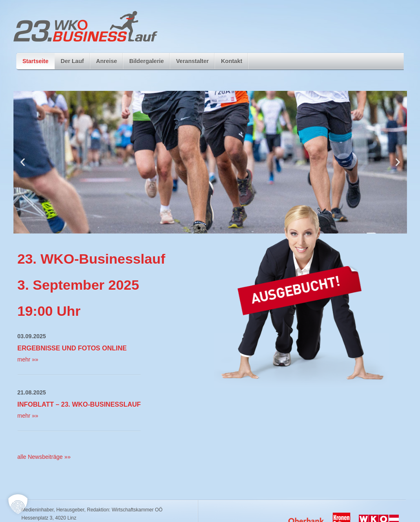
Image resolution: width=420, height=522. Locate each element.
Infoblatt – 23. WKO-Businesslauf (79, 404)
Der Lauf (72, 64)
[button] (23, 162)
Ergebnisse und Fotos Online (72, 348)
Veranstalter (192, 61)
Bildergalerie (147, 64)
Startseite (35, 61)
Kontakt (232, 61)
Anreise (107, 61)
